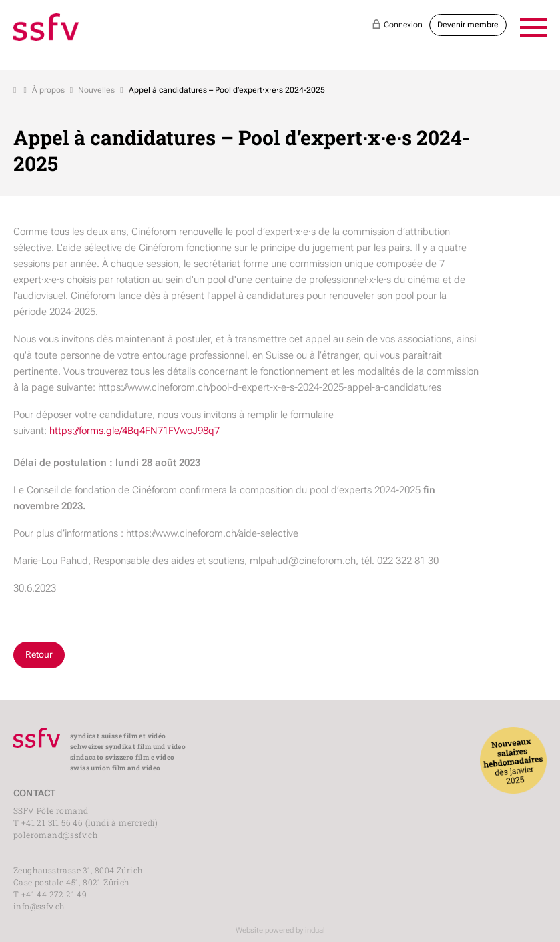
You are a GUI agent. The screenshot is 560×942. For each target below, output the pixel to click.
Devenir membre (468, 25)
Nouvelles (96, 90)
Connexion (397, 24)
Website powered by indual (280, 930)
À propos (48, 90)
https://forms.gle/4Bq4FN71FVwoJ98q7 (134, 431)
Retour (39, 654)
